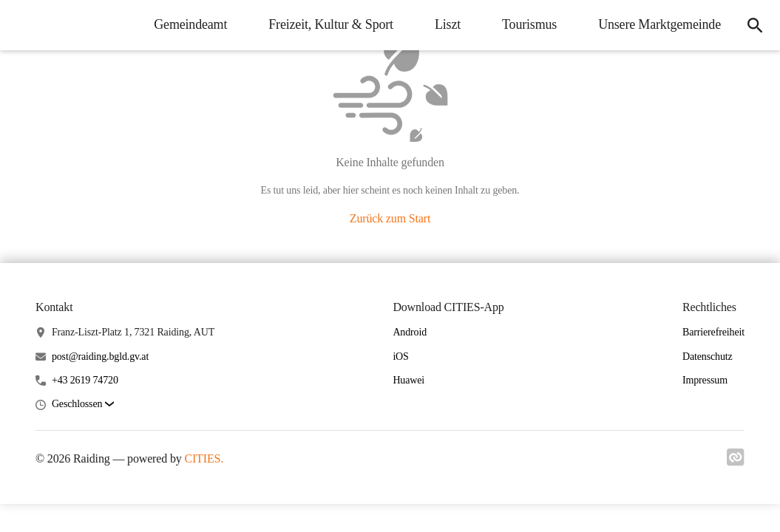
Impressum (705, 380)
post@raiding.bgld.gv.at (100, 357)
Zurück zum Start (390, 218)
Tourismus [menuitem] (529, 24)
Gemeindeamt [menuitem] (190, 24)
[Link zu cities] (736, 462)
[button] (83, 405)
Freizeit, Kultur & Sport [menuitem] (331, 24)
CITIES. (204, 458)
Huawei (408, 380)
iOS (400, 357)
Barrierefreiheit (713, 332)
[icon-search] (755, 25)
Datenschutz (708, 357)
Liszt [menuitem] (448, 24)
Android (410, 332)
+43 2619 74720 (85, 380)
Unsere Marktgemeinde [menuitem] (659, 24)
